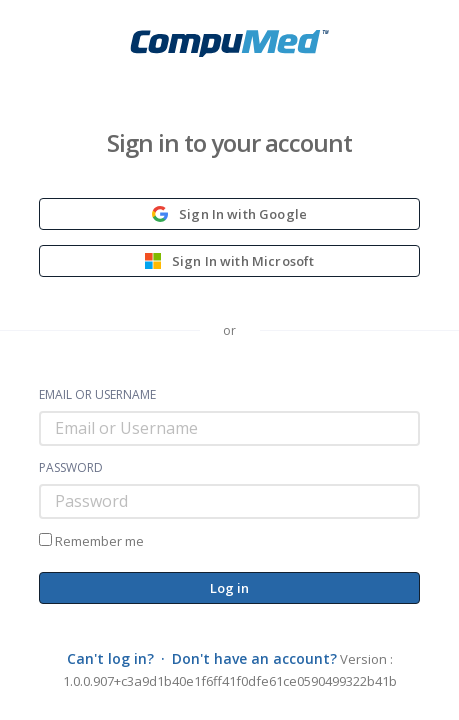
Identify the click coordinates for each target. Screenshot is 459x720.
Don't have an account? (254, 658)
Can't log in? (110, 658)
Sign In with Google (229, 214)
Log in (230, 588)
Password (71, 468)
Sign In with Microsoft (230, 261)
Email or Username (97, 395)
